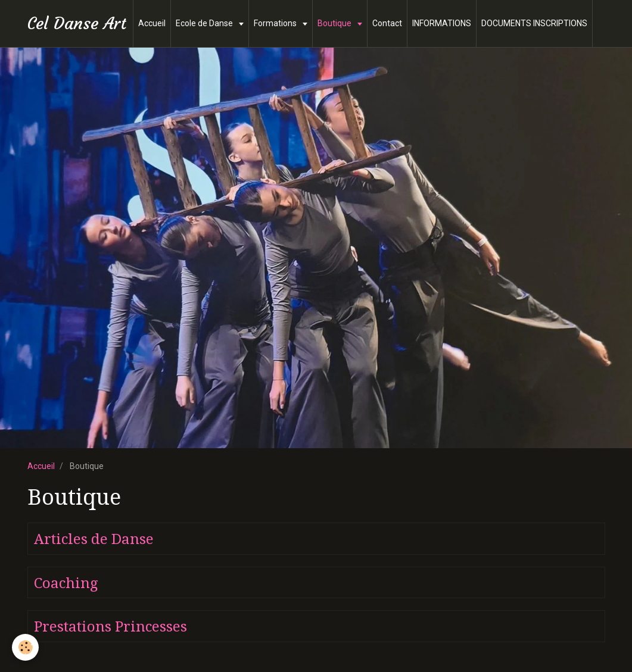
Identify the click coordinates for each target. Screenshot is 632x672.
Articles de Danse (94, 539)
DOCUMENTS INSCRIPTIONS (534, 23)
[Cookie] (25, 647)
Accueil (152, 23)
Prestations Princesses (110, 627)
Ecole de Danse (205, 23)
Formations (276, 23)
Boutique (335, 23)
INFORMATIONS (442, 23)
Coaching (66, 583)
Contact (387, 23)
